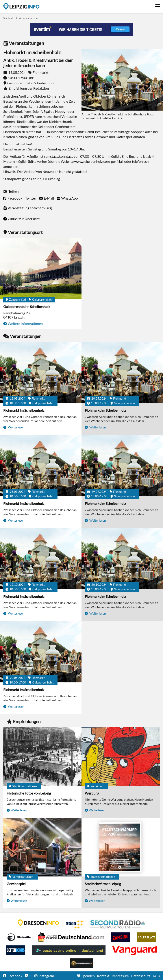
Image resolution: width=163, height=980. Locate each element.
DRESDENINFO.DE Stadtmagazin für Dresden (38, 923)
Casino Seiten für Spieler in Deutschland (19, 937)
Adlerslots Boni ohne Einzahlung (146, 937)
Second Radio (118, 924)
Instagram (46, 976)
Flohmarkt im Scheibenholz (24, 410)
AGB (156, 976)
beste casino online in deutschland (69, 950)
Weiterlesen (16, 427)
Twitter (31, 198)
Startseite (21, 6)
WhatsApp (69, 198)
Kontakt (103, 976)
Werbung (92, 793)
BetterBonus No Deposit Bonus (16, 950)
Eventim (75, 924)
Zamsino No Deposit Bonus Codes (120, 937)
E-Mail (49, 198)
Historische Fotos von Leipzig (29, 793)
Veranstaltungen (28, 18)
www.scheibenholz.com (92, 161)
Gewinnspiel (16, 884)
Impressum (120, 976)
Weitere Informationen (25, 323)
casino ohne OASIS (135, 950)
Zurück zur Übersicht (24, 219)
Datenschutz (141, 976)
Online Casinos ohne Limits (82, 963)
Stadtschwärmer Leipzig (103, 884)
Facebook (15, 198)
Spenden (88, 976)
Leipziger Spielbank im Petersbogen (71, 937)
